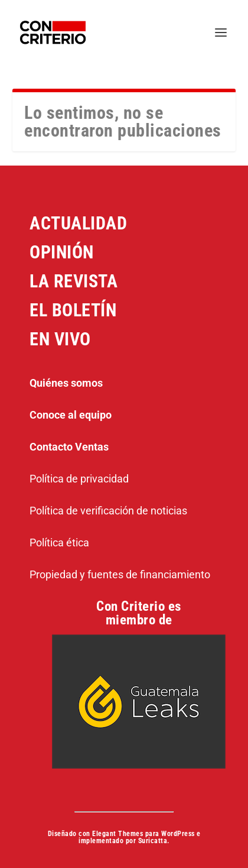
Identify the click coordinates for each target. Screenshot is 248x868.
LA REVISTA (74, 281)
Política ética (59, 542)
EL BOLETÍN (73, 310)
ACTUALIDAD (78, 223)
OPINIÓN (62, 252)
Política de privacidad (79, 479)
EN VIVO (60, 339)
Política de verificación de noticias (108, 511)
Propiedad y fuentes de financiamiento (120, 574)
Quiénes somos (66, 383)
